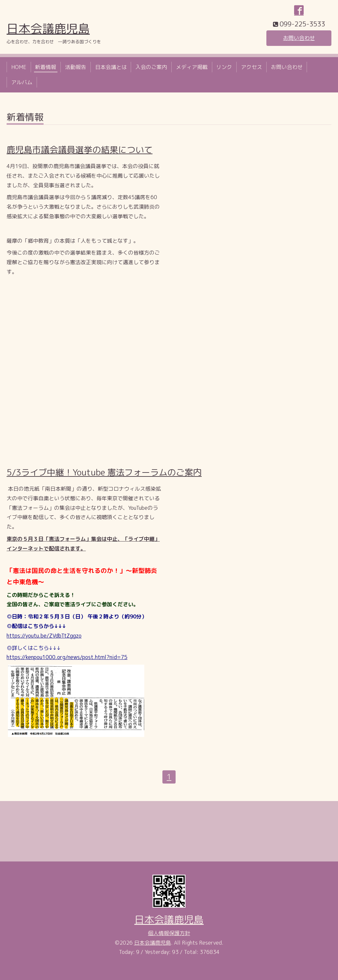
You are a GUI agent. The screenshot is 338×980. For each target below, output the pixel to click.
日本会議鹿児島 (48, 29)
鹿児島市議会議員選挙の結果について (80, 150)
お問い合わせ (299, 38)
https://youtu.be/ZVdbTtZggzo (44, 636)
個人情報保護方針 (169, 933)
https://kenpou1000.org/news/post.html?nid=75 (67, 657)
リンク (224, 67)
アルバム (22, 82)
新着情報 (46, 67)
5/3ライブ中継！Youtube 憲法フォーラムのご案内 (104, 472)
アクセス (252, 67)
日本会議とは (111, 67)
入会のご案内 (151, 67)
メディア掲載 (192, 67)
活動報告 (76, 67)
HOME (19, 67)
